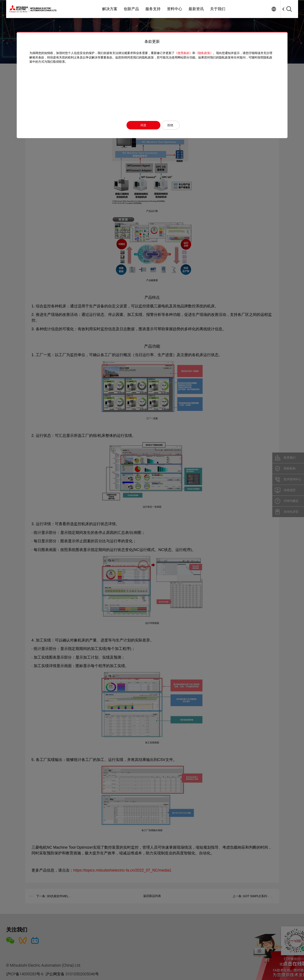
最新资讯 (196, 9)
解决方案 (110, 9)
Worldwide (274, 9)
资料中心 (175, 9)
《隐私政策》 (204, 53)
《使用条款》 (183, 53)
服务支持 (153, 9)
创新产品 (131, 9)
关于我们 (218, 9)
